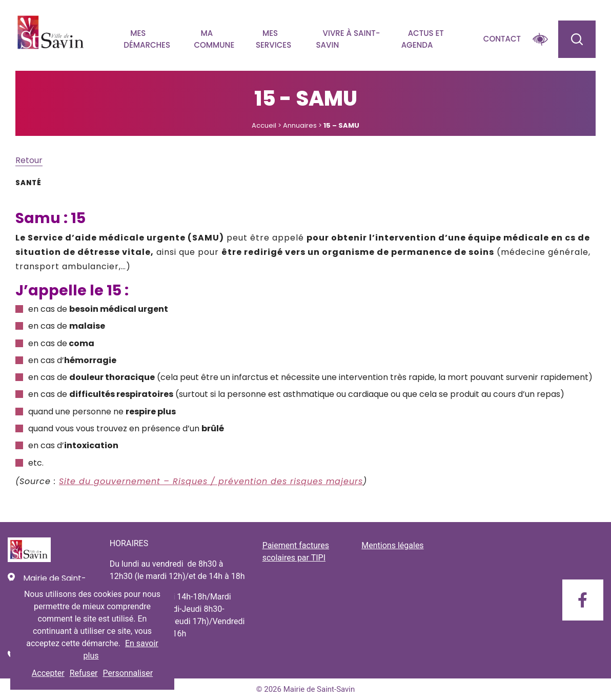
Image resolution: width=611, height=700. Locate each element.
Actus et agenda (423, 39)
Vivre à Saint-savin (348, 39)
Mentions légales (392, 545)
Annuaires (300, 125)
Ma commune (214, 39)
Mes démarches (147, 39)
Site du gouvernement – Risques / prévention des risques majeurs (211, 481)
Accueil (264, 125)
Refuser (84, 673)
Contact (502, 39)
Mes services (273, 39)
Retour (29, 160)
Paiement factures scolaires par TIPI (296, 552)
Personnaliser (128, 673)
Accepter (48, 673)
